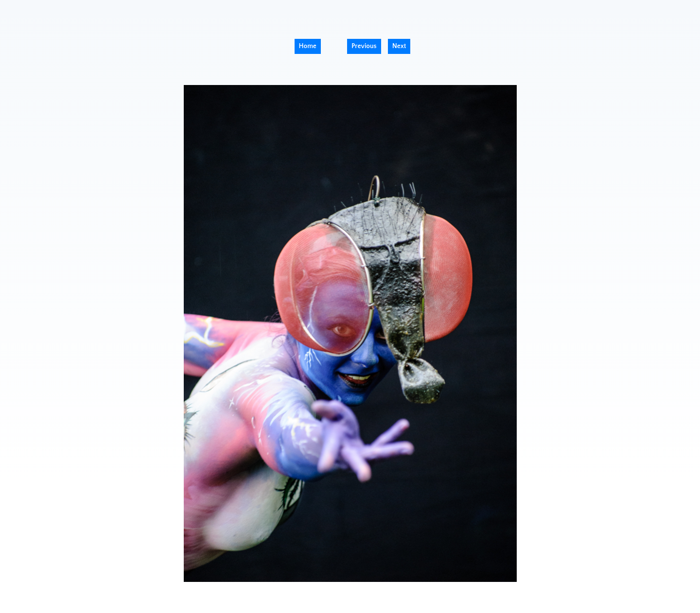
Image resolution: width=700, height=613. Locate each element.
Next (399, 46)
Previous (364, 46)
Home (308, 46)
